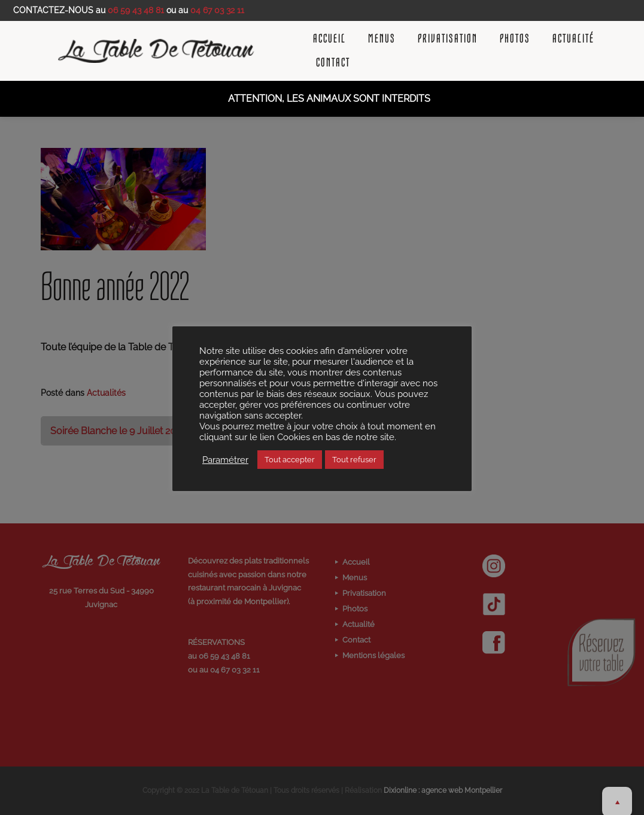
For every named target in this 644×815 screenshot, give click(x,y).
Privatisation (448, 39)
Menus (382, 39)
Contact (333, 63)
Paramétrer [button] (225, 460)
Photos (515, 39)
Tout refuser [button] (354, 460)
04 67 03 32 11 (217, 10)
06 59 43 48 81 (136, 10)
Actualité (573, 39)
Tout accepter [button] (290, 460)
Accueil (329, 39)
